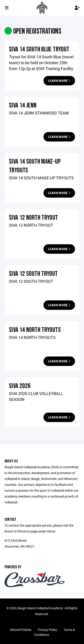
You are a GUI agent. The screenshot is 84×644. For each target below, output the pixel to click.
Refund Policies (21, 630)
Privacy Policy (47, 630)
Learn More (59, 81)
